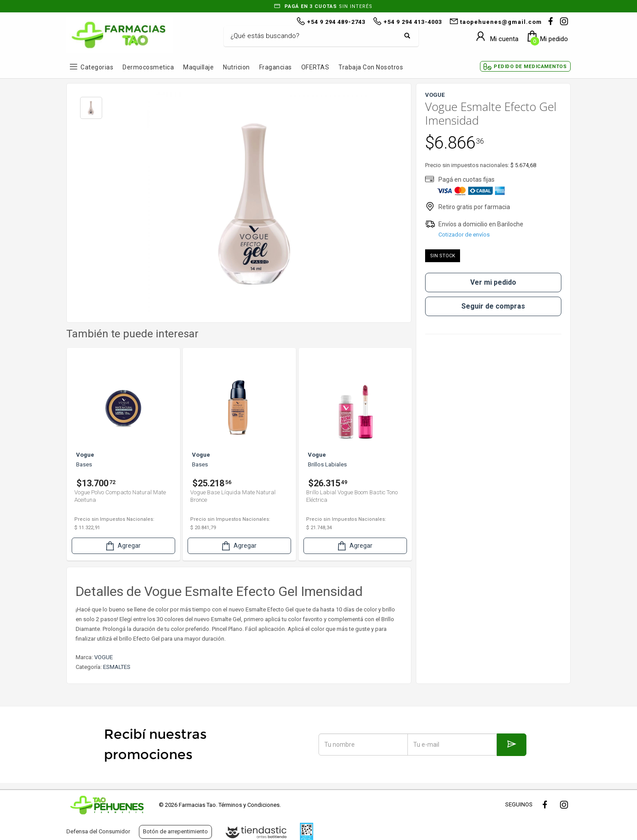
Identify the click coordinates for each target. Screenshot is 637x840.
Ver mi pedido (493, 282)
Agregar (123, 546)
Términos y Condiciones (249, 805)
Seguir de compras (493, 306)
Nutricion (236, 67)
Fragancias (276, 67)
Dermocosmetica (148, 67)
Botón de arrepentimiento (175, 831)
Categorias (97, 67)
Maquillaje (198, 67)
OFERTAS (315, 67)
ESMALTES (117, 667)
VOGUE (104, 657)
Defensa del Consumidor (98, 831)
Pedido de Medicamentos (530, 67)
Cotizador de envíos (464, 235)
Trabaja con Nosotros (371, 67)
